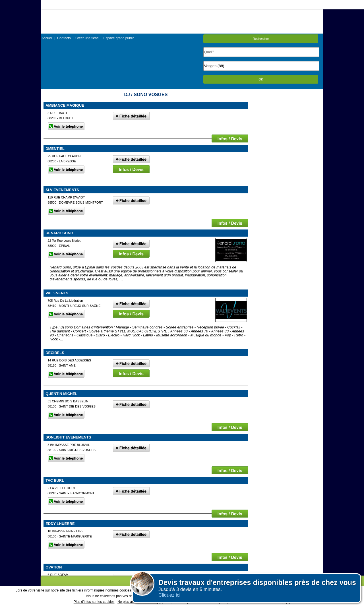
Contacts (64, 38)
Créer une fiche (87, 38)
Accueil (47, 38)
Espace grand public (119, 38)
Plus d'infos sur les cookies (94, 602)
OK (261, 79)
